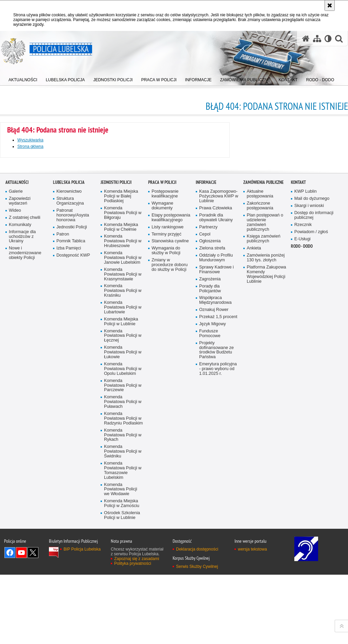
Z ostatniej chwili (25, 432)
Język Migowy (213, 538)
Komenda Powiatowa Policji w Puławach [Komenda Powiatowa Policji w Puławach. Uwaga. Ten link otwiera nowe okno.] (123, 616)
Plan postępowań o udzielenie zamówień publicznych (265, 437)
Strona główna (30, 146)
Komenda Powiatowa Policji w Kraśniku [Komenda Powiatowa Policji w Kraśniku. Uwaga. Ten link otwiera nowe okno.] (123, 505)
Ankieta (254, 463)
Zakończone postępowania (260, 420)
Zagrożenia (210, 494)
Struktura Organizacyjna (70, 415)
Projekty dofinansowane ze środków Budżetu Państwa (216, 565)
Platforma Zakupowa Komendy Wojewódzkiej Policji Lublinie (266, 489)
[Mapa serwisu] (317, 39)
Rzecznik (303, 439)
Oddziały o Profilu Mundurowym (216, 472)
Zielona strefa (212, 463)
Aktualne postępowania (260, 408)
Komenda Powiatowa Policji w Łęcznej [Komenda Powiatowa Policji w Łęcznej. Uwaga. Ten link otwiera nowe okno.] (123, 550)
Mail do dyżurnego (312, 413)
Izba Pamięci (69, 463)
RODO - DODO (302, 461)
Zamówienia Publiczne (264, 397)
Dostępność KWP (73, 470)
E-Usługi (302, 453)
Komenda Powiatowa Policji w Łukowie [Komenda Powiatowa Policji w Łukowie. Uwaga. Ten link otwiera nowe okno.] (123, 567)
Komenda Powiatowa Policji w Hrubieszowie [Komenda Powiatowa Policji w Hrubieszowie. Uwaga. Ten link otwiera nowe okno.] (123, 456)
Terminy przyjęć (167, 448)
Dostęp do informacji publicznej (314, 430)
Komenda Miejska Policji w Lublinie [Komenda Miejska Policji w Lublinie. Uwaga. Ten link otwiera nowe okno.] (121, 536)
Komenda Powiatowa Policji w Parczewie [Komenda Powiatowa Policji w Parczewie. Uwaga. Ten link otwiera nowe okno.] (123, 600)
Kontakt (298, 397)
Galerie (16, 406)
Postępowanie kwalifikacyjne (165, 408)
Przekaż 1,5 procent (218, 531)
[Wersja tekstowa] (328, 39)
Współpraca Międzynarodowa (215, 515)
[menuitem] (23, 78)
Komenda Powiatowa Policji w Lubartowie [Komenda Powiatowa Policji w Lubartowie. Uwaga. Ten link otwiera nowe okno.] (123, 522)
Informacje (206, 397)
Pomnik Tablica (71, 456)
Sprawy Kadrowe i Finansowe (216, 484)
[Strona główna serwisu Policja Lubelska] (306, 39)
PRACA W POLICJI (162, 397)
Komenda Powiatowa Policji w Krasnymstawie (123, 489)
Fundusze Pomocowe (210, 548)
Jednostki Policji (72, 442)
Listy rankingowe (168, 442)
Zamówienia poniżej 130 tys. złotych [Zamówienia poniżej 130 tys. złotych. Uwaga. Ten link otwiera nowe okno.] (266, 472)
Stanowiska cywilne (170, 456)
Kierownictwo (69, 406)
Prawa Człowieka (216, 423)
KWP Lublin (306, 406)
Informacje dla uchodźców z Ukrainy (22, 451)
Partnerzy (208, 442)
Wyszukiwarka (30, 140)
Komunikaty (20, 439)
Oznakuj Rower (214, 524)
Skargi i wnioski (309, 420)
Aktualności (17, 397)
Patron (63, 448)
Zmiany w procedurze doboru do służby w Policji (170, 479)
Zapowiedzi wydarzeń (20, 415)
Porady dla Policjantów (210, 503)
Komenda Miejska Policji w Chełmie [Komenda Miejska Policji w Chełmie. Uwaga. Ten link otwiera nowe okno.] (121, 442)
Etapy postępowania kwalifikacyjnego (171, 432)
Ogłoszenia (210, 456)
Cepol (205, 448)
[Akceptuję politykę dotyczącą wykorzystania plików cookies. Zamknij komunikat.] (330, 5)
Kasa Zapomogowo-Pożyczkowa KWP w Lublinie (219, 411)
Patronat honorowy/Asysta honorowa (73, 430)
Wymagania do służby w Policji (166, 465)
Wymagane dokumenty (162, 420)
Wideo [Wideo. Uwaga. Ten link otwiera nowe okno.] (15, 425)
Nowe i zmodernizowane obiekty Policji (25, 467)
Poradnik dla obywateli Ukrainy (216, 432)
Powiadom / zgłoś (311, 446)
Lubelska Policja (69, 397)
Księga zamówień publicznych (264, 453)
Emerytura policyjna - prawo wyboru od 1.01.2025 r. (218, 583)
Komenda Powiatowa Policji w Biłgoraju (123, 427)
